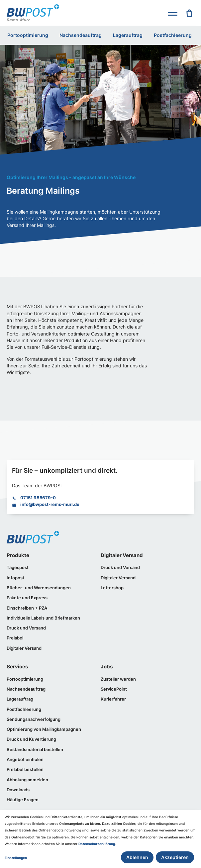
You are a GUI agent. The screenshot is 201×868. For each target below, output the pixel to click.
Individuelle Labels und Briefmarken (43, 618)
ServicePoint (114, 689)
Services (17, 667)
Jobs (107, 667)
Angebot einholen (25, 760)
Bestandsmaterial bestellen (35, 750)
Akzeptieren (175, 857)
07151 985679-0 (38, 498)
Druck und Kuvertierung (31, 739)
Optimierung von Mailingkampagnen (44, 729)
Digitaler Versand (24, 648)
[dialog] (100, 839)
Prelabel (15, 638)
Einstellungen (16, 858)
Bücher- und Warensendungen (39, 588)
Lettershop (112, 588)
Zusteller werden (118, 679)
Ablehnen (137, 857)
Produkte (18, 555)
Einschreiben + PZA (27, 608)
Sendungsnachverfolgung (34, 719)
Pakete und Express (27, 598)
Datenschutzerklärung (97, 844)
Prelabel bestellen (25, 770)
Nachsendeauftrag (81, 35)
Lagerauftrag (128, 35)
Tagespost (18, 568)
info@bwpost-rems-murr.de (50, 504)
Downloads (18, 790)
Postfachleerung (173, 35)
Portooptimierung (28, 35)
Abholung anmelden (27, 780)
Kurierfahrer (113, 699)
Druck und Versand (26, 628)
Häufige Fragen (23, 800)
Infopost (15, 578)
